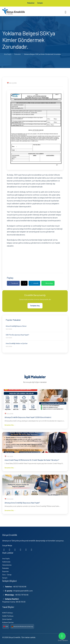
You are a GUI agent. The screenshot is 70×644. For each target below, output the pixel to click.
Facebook (13, 283)
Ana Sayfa (8, 54)
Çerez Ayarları (7, 619)
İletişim (41, 3)
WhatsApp (48, 283)
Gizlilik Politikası (8, 616)
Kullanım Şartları (8, 622)
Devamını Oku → (10, 425)
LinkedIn (34, 283)
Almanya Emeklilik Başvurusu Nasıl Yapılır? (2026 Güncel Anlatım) (28, 417)
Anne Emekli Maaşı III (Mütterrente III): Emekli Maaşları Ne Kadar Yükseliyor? (32, 460)
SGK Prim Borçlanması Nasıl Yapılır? (17, 335)
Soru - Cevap (7, 574)
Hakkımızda (6, 562)
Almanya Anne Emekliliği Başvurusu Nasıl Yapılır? (22, 503)
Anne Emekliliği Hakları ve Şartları (17, 343)
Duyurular (5, 571)
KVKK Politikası (8, 613)
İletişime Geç (35, 305)
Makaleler (30, 3)
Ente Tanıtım (63, 640)
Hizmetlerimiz (7, 565)
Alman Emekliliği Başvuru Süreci (16, 326)
